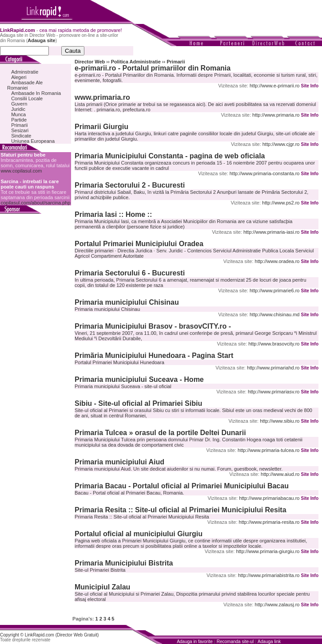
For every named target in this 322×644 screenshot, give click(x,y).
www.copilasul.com (21, 171)
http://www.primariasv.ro (274, 392)
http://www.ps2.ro (281, 203)
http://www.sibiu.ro (280, 421)
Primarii (19, 125)
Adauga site (41, 40)
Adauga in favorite (195, 642)
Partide (19, 120)
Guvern (19, 104)
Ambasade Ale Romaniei (25, 85)
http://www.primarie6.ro (274, 291)
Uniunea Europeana (33, 141)
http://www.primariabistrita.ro (269, 575)
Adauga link (269, 642)
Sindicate (21, 136)
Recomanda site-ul (235, 642)
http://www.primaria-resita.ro (269, 522)
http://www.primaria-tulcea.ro (268, 450)
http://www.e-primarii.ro (274, 86)
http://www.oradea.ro (277, 261)
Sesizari (20, 130)
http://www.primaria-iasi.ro (272, 232)
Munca (18, 114)
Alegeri (19, 77)
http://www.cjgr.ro (281, 144)
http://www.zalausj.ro (277, 605)
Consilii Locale (27, 98)
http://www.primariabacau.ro (269, 498)
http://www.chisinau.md (275, 314)
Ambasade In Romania (36, 93)
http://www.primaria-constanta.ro (265, 173)
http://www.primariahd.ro (273, 368)
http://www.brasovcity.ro (274, 344)
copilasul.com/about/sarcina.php (35, 203)
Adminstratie (25, 72)
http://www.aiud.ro (280, 474)
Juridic (18, 109)
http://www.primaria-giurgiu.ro (268, 551)
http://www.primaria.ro (276, 115)
